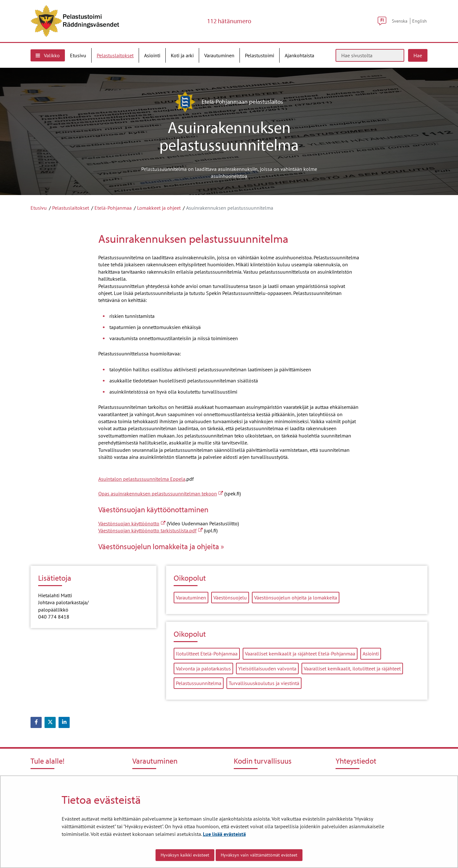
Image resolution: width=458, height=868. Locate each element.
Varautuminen (191, 598)
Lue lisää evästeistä (224, 834)
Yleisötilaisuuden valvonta (267, 668)
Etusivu (39, 208)
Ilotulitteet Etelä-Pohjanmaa (207, 654)
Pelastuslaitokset (71, 208)
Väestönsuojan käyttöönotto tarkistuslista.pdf (150, 530)
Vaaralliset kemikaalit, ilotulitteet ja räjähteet (352, 668)
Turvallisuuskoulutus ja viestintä (264, 683)
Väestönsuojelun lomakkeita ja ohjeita (159, 546)
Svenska (400, 21)
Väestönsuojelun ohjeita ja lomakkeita (296, 598)
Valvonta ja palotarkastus (203, 668)
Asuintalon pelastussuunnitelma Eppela (142, 479)
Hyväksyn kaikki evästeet (185, 855)
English (420, 21)
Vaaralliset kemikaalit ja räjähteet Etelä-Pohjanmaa (300, 654)
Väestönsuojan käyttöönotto (132, 523)
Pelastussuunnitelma (199, 683)
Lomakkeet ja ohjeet (159, 208)
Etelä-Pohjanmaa (113, 208)
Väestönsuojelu (230, 598)
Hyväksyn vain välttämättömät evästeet (259, 855)
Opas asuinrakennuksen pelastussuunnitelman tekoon (161, 493)
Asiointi (371, 654)
